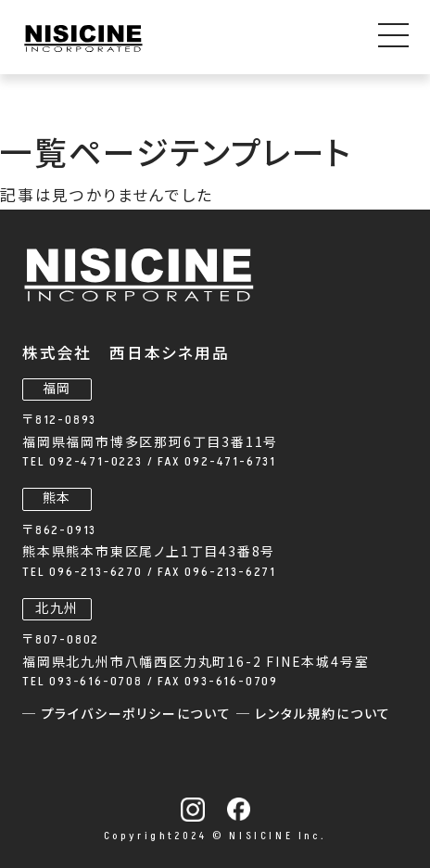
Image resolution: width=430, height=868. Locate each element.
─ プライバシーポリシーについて (129, 715)
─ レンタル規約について (314, 715)
